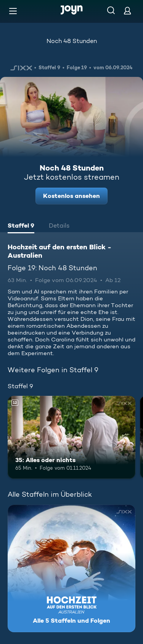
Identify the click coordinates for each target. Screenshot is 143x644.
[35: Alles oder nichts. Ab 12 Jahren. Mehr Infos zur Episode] (71, 437)
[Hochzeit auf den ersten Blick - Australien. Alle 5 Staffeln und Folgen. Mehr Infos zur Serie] (71, 568)
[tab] (21, 226)
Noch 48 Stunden (72, 41)
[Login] (127, 10)
